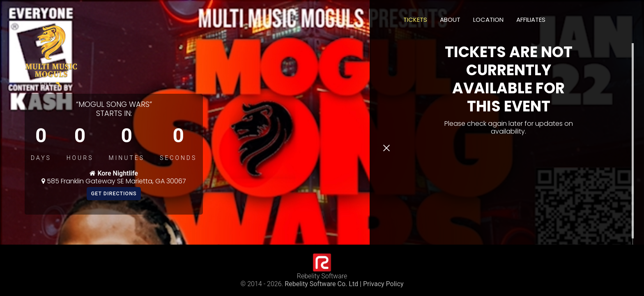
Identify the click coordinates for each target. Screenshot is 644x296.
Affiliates (531, 20)
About (450, 20)
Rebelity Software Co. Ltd (321, 284)
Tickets (415, 20)
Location (488, 20)
